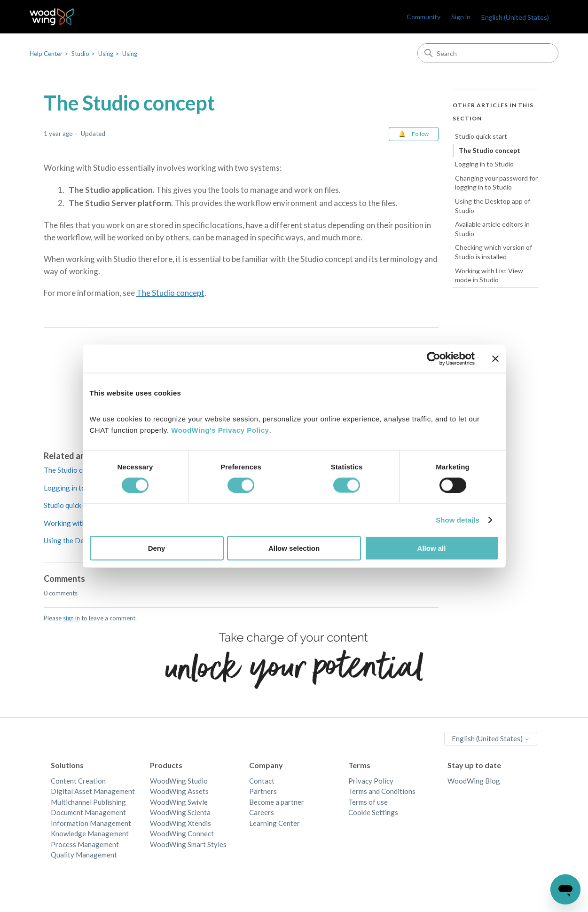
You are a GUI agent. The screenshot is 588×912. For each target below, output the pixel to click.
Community (423, 17)
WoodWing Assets (179, 791)
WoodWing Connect (182, 833)
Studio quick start (71, 505)
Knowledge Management (90, 833)
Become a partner (277, 802)
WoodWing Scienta (180, 812)
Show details (458, 519)
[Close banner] (495, 358)
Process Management (85, 844)
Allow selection (294, 548)
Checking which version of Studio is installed (494, 252)
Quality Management (84, 855)
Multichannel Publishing (88, 802)
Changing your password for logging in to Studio (496, 183)
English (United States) (515, 17)
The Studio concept (170, 293)
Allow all (432, 548)
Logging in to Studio (75, 488)
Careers (262, 812)
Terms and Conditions (382, 791)
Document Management (88, 812)
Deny (157, 548)
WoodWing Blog (474, 781)
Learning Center (274, 823)
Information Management (91, 823)
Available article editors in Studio (492, 229)
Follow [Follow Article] (420, 134)
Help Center (46, 54)
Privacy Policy (371, 781)
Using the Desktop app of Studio (493, 206)
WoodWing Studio (179, 781)
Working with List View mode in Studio (489, 275)
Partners (263, 791)
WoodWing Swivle (179, 802)
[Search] (488, 53)
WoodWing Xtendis (180, 823)
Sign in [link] (461, 17)
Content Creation (78, 781)
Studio (80, 54)
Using (106, 54)
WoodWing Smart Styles (188, 844)
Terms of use (368, 802)
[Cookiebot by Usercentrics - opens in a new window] (434, 358)
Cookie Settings (373, 812)
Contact (262, 781)
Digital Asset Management (93, 791)
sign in (71, 618)
